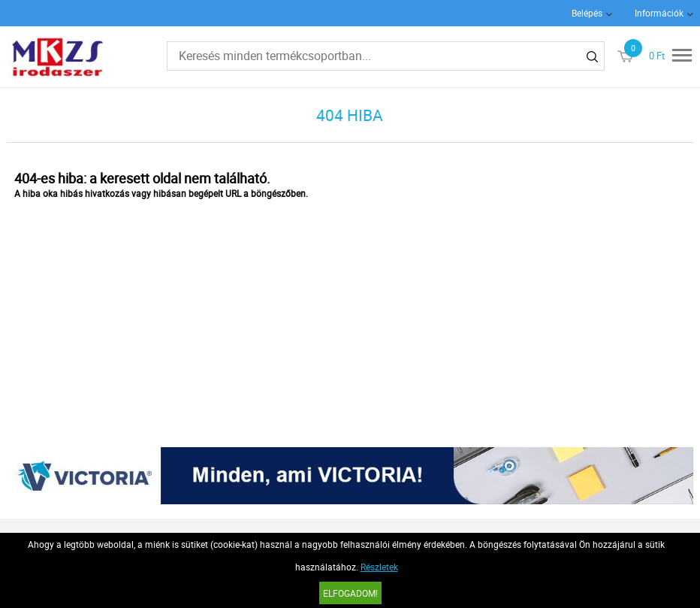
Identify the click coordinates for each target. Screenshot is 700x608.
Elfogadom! (350, 593)
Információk (659, 13)
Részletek (379, 567)
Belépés (587, 13)
